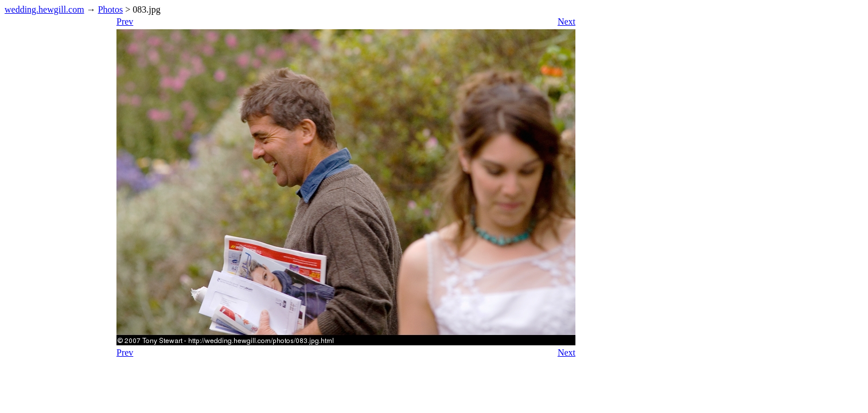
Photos (111, 9)
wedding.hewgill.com (44, 9)
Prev (125, 22)
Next (567, 22)
